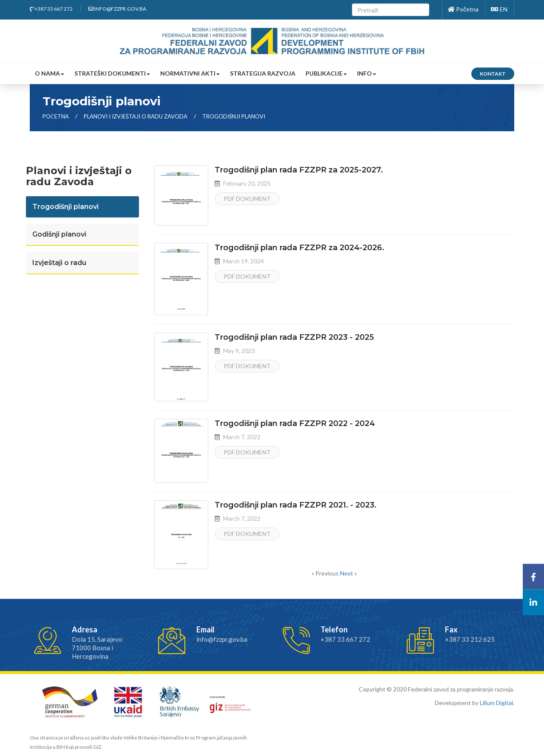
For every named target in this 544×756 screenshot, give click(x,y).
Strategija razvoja (263, 73)
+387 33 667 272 (51, 9)
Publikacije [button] (326, 73)
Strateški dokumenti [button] (112, 73)
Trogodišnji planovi (234, 116)
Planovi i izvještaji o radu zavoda (136, 116)
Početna (463, 9)
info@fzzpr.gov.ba (117, 9)
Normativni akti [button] (190, 73)
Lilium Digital (496, 703)
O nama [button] (50, 73)
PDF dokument (247, 199)
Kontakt (493, 74)
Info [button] (367, 73)
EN (499, 9)
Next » (348, 573)
